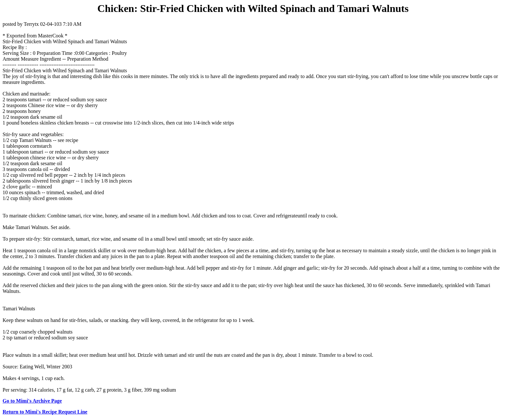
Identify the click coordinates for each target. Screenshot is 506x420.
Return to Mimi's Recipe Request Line (45, 412)
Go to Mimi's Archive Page (32, 401)
